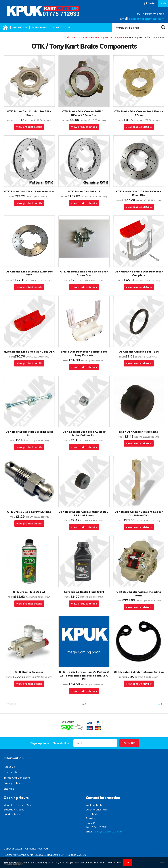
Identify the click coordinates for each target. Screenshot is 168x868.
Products (68, 37)
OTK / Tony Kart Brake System (109, 37)
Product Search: (112, 23)
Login (163, 3)
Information (14, 758)
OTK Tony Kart (83, 37)
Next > (160, 704)
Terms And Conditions (17, 778)
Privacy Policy (12, 783)
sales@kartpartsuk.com (147, 19)
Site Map (9, 789)
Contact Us (62, 27)
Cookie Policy (113, 863)
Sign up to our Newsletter (50, 743)
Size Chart (40, 27)
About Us (20, 27)
